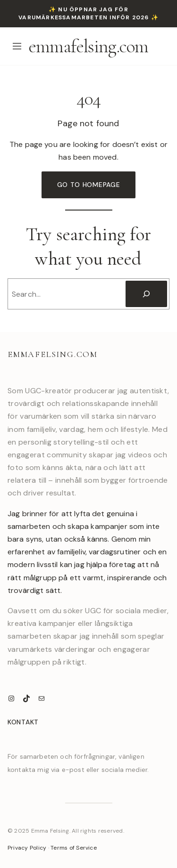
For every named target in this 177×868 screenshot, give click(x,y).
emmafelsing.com (89, 46)
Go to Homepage (89, 185)
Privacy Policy (27, 848)
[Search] (146, 294)
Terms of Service (74, 848)
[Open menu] (17, 46)
